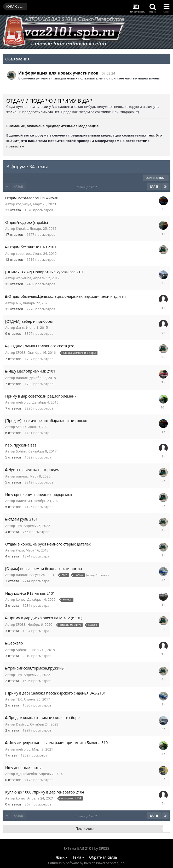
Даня (20, 327)
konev (21, 599)
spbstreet (23, 253)
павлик (22, 378)
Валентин (24, 501)
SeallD (21, 427)
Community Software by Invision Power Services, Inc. (86, 863)
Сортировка (156, 178)
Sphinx (21, 451)
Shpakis (22, 228)
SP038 (21, 352)
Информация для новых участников (58, 73)
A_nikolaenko (26, 774)
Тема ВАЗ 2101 (80, 848)
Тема (78, 857)
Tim (19, 526)
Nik (19, 303)
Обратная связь (103, 857)
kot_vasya (24, 204)
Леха (20, 550)
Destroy (22, 724)
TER (19, 699)
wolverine (24, 278)
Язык (62, 857)
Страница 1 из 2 (86, 187)
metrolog (23, 402)
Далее (154, 187)
